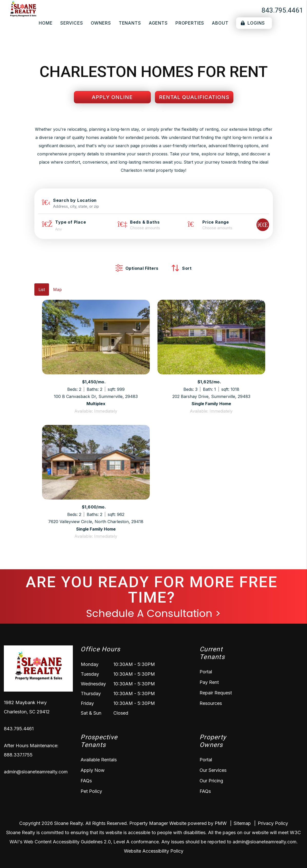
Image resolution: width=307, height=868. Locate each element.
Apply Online (112, 97)
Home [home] (46, 23)
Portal (206, 672)
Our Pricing (211, 781)
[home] (23, 10)
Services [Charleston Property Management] (72, 23)
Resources (211, 703)
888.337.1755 (18, 755)
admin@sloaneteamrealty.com (36, 772)
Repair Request (216, 693)
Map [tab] (57, 290)
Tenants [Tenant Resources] (130, 23)
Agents (158, 23)
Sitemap (242, 823)
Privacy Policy (273, 823)
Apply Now (93, 770)
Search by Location (75, 200)
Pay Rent (209, 682)
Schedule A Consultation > (153, 613)
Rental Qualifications (194, 97)
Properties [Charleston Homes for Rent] (190, 23)
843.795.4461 (282, 10)
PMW (221, 823)
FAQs (86, 781)
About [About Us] (220, 23)
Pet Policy (91, 791)
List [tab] (42, 290)
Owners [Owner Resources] (101, 23)
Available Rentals (99, 760)
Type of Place (71, 222)
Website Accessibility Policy (154, 851)
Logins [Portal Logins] (253, 23)
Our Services (213, 770)
